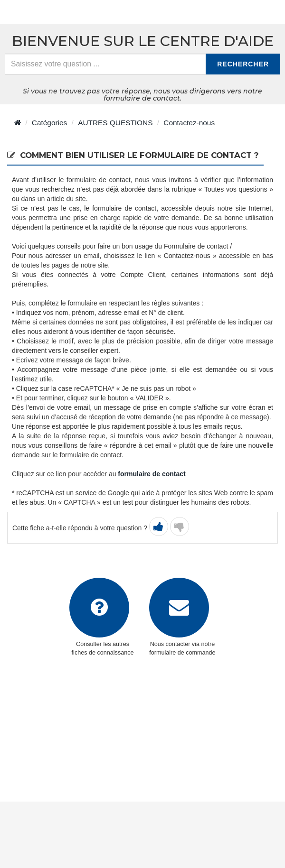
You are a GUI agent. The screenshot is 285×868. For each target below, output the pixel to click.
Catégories (49, 123)
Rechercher (243, 64)
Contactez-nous (189, 123)
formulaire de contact (152, 474)
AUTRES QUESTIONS (115, 123)
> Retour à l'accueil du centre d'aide (75, 12)
